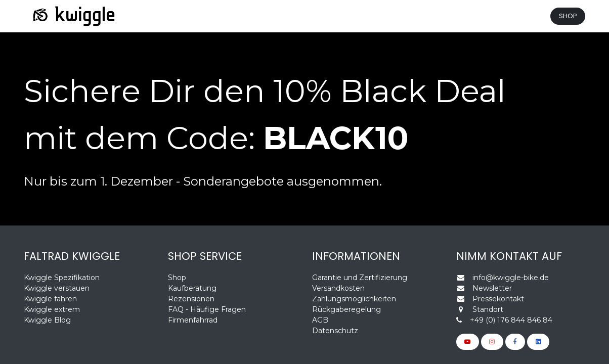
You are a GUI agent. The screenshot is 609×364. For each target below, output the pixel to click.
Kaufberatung (192, 288)
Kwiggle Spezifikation (62, 278)
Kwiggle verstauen (57, 288)
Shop (177, 278)
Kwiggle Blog (47, 320)
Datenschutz (335, 331)
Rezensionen (192, 299)
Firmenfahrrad (193, 320)
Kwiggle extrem (52, 309)
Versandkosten (338, 288)
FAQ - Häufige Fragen (207, 309)
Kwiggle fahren (50, 299)
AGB (320, 320)
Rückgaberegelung (346, 309)
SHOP (568, 16)
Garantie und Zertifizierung (360, 278)
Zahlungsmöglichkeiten (354, 299)
